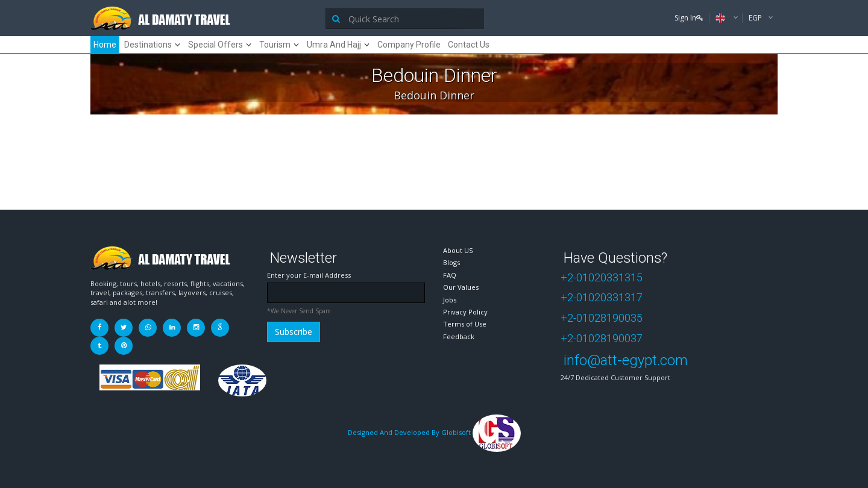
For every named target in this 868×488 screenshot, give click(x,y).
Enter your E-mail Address (309, 275)
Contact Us (469, 45)
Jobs (450, 300)
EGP (756, 18)
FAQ (450, 275)
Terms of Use (465, 324)
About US (458, 250)
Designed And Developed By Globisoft (434, 432)
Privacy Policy (465, 312)
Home (105, 45)
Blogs (451, 262)
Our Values (461, 287)
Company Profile (409, 45)
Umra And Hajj (334, 45)
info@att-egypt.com (626, 360)
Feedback (459, 336)
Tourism (275, 45)
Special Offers (215, 45)
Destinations (148, 45)
